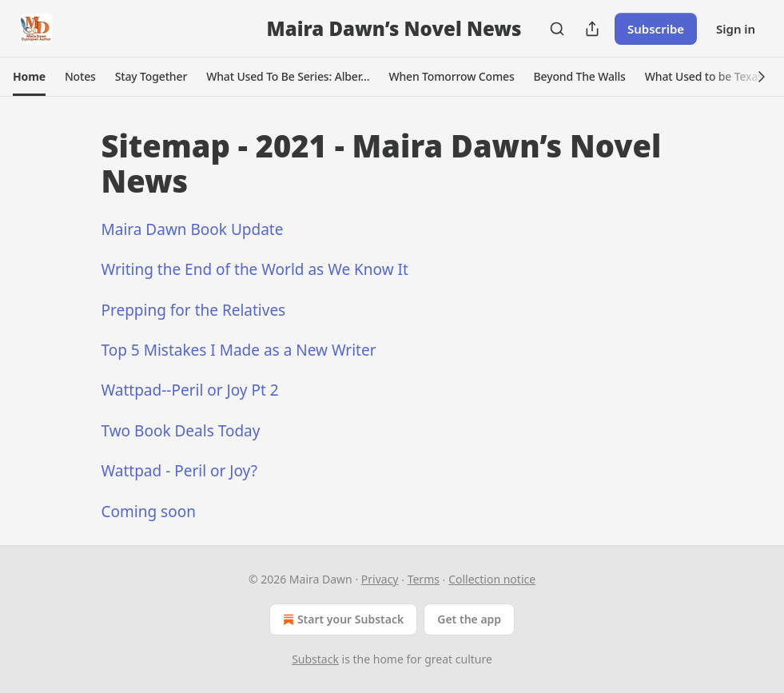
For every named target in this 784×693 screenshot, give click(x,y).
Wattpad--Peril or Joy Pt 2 (190, 390)
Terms (424, 579)
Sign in (736, 29)
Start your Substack (342, 619)
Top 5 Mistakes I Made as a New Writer (239, 350)
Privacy (380, 579)
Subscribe (656, 29)
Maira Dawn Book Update (193, 229)
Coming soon (149, 512)
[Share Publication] (592, 29)
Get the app (469, 619)
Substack (315, 659)
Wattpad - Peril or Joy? (179, 471)
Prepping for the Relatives (194, 310)
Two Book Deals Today (181, 431)
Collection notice (492, 579)
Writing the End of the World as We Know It (255, 269)
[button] (29, 77)
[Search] (557, 29)
